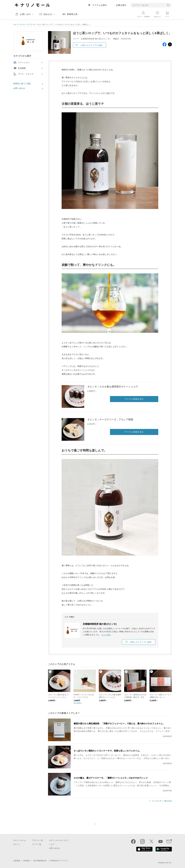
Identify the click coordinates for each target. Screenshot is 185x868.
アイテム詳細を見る (134, 399)
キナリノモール (19, 24)
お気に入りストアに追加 (91, 45)
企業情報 (17, 860)
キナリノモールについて (59, 840)
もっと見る (106, 635)
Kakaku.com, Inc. (165, 862)
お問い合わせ (19, 88)
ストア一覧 (37, 844)
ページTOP (95, 824)
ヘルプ (52, 844)
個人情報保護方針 (40, 860)
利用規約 (27, 860)
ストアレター (31, 24)
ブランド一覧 (37, 840)
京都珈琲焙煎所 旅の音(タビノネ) (100, 624)
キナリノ (17, 844)
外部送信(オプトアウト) (59, 860)
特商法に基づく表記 (22, 84)
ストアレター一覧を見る (162, 801)
